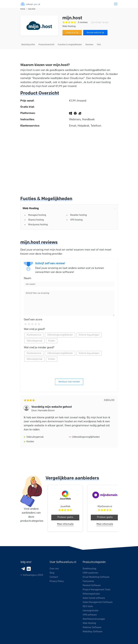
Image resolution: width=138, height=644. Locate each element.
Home (23, 9)
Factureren (88, 581)
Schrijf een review (100, 23)
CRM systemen (90, 573)
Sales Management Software (98, 602)
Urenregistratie (91, 611)
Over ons (54, 569)
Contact (54, 577)
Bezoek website (95, 33)
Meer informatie (65, 524)
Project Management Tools (96, 590)
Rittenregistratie (91, 594)
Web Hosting (89, 623)
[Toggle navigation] (116, 4)
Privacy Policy (57, 581)
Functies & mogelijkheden (70, 45)
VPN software (90, 615)
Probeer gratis (65, 517)
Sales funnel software (94, 598)
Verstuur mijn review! (69, 382)
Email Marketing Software (96, 577)
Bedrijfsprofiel (28, 45)
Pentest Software (92, 586)
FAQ (99, 45)
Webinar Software (92, 628)
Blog (52, 573)
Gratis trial (72, 33)
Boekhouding (89, 569)
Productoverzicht (46, 45)
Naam (28, 278)
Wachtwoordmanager (94, 619)
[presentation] (69, 370)
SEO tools (88, 607)
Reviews (89, 45)
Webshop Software (93, 632)
